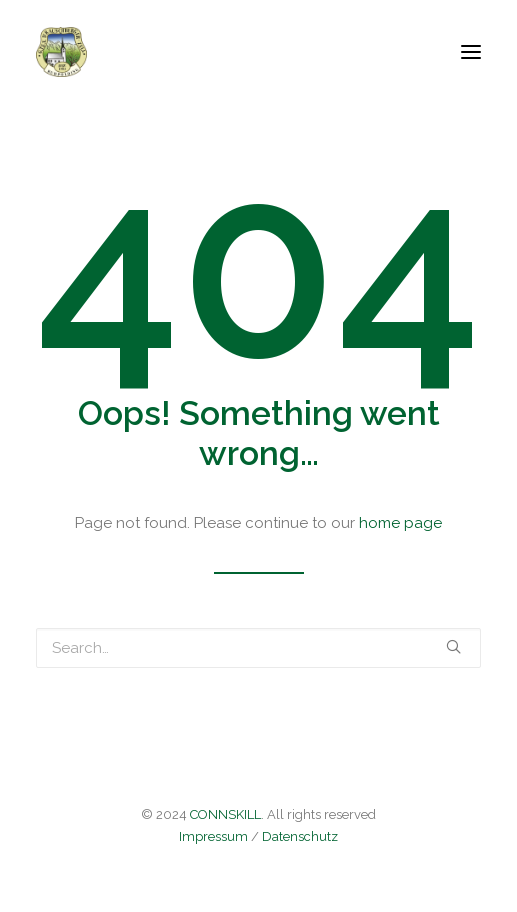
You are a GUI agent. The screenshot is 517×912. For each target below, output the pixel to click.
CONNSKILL (225, 814)
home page (400, 523)
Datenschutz (300, 836)
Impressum (213, 836)
